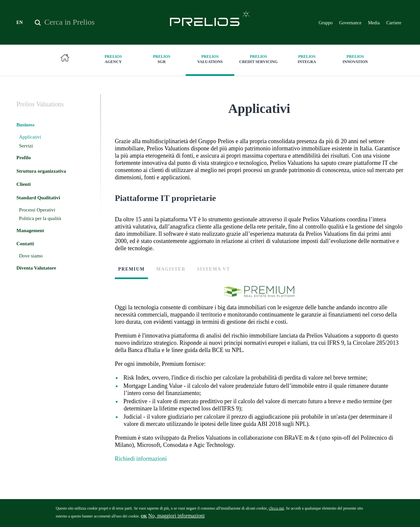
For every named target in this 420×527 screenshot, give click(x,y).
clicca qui (276, 510)
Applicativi (30, 137)
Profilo (24, 158)
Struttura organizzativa (41, 171)
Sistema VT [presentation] (213, 269)
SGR (162, 59)
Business (25, 125)
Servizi (26, 146)
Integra (307, 59)
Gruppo (326, 23)
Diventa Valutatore (36, 268)
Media (374, 23)
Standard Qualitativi (38, 198)
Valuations (210, 59)
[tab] (134, 276)
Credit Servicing (259, 59)
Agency (113, 59)
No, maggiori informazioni (177, 518)
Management (30, 231)
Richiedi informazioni (141, 459)
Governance (350, 23)
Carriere (394, 23)
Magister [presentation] (171, 269)
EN (20, 22)
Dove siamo (31, 256)
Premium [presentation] (131, 269)
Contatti (25, 244)
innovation (355, 59)
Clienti (23, 184)
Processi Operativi (37, 210)
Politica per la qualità (40, 218)
